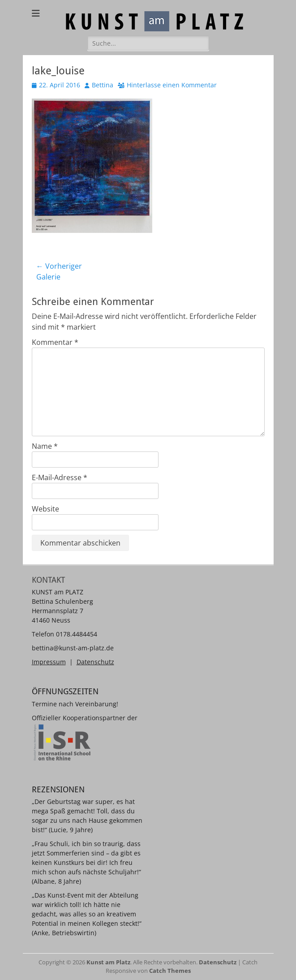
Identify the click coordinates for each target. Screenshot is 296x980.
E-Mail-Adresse (60, 477)
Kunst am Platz (108, 962)
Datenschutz (95, 662)
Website (45, 509)
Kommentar (55, 342)
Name (45, 446)
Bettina (103, 85)
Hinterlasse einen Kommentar (172, 85)
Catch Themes (170, 971)
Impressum (49, 662)
